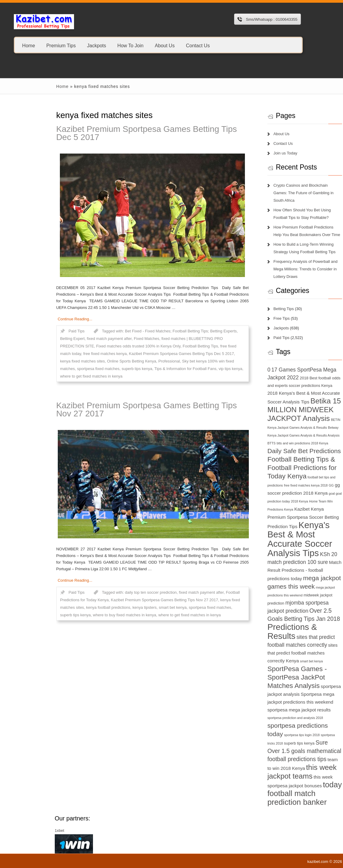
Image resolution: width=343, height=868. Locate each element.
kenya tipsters (117, 607)
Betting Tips (256, 309)
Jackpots (96, 45)
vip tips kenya (203, 369)
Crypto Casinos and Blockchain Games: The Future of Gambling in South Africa (276, 193)
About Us (165, 45)
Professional (142, 361)
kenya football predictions (81, 607)
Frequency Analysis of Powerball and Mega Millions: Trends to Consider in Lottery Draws (278, 269)
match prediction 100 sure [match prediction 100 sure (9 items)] (270, 562)
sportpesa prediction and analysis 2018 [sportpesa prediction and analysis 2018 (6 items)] (268, 718)
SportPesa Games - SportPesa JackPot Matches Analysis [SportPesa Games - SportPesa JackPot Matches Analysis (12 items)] (270, 677)
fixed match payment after (82, 339)
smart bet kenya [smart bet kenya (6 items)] (284, 661)
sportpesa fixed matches (71, 369)
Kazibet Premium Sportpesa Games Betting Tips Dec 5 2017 (119, 133)
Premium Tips (61, 45)
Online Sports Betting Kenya (104, 361)
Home (29, 45)
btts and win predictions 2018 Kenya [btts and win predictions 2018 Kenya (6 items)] (275, 443)
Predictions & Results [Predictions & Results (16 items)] (265, 632)
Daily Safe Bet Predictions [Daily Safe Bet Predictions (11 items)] (277, 451)
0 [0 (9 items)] (241, 370)
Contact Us (198, 45)
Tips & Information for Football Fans (158, 369)
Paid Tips (49, 331)
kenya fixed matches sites (55, 361)
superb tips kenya (110, 369)
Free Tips (254, 318)
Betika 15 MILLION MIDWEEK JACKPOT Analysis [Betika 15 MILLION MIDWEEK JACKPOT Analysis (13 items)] (277, 410)
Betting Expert (45, 339)
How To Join (130, 45)
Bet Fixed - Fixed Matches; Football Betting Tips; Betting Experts (153, 331)
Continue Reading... (47, 319)
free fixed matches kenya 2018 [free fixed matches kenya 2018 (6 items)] (278, 485)
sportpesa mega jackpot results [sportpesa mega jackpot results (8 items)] (271, 710)
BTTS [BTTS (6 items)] (244, 443)
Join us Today (258, 153)
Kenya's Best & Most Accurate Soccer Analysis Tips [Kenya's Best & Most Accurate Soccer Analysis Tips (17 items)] (272, 539)
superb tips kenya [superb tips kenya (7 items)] (272, 743)
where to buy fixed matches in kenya (97, 615)
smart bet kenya (145, 607)
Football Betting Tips (173, 346)
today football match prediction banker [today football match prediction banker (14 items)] (277, 793)
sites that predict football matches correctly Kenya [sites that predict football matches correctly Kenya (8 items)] (275, 653)
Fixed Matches (119, 339)
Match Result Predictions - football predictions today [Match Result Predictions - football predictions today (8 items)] (277, 570)
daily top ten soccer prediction (123, 592)
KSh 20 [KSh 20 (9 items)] (301, 554)
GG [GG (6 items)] (304, 485)
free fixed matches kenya (77, 354)
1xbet (32, 831)
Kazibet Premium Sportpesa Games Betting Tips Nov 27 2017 (119, 409)
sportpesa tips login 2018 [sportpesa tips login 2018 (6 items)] (274, 735)
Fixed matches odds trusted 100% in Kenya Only (111, 346)
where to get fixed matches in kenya (64, 376)
